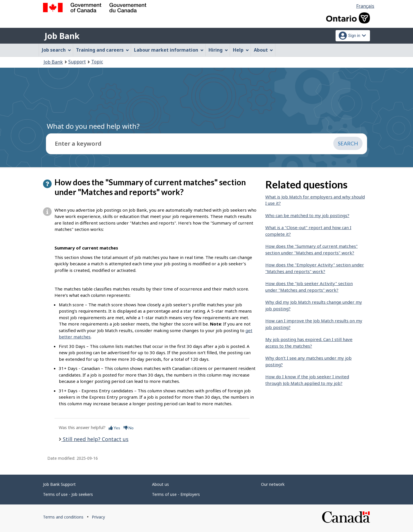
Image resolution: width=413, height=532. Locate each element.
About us (160, 484)
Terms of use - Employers (176, 494)
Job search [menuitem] (57, 50)
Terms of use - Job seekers (68, 494)
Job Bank (62, 36)
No (129, 428)
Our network (273, 484)
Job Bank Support (59, 484)
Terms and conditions (63, 517)
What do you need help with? (93, 126)
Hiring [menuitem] (218, 50)
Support (77, 62)
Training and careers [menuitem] (103, 50)
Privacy (98, 517)
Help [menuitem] (241, 50)
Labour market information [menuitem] (169, 50)
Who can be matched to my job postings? (307, 215)
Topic (97, 62)
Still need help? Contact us (95, 439)
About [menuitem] (264, 50)
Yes (114, 428)
